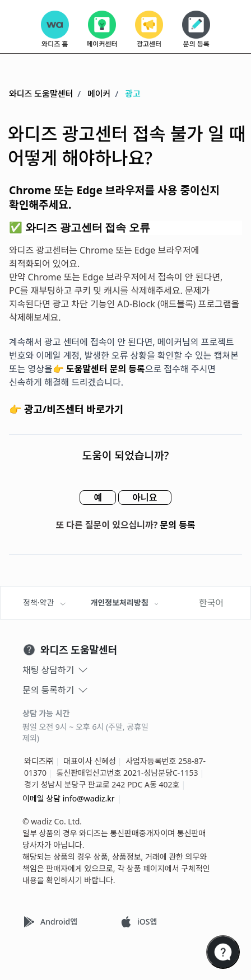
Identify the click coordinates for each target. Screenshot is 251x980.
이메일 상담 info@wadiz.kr (69, 798)
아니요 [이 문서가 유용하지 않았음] (145, 498)
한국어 (211, 603)
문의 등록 (178, 525)
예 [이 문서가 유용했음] (98, 498)
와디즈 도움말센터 (41, 93)
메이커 (99, 93)
